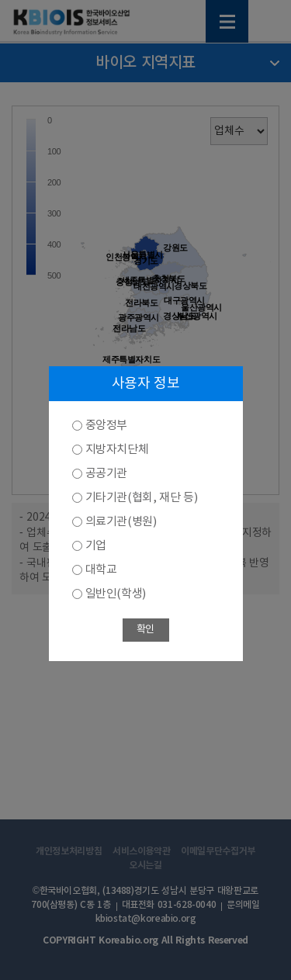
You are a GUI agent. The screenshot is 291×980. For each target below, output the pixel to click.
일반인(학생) (116, 594)
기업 (96, 546)
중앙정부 (106, 426)
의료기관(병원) (121, 522)
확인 (145, 630)
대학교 (101, 570)
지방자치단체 (117, 450)
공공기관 (106, 474)
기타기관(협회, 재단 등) (142, 498)
